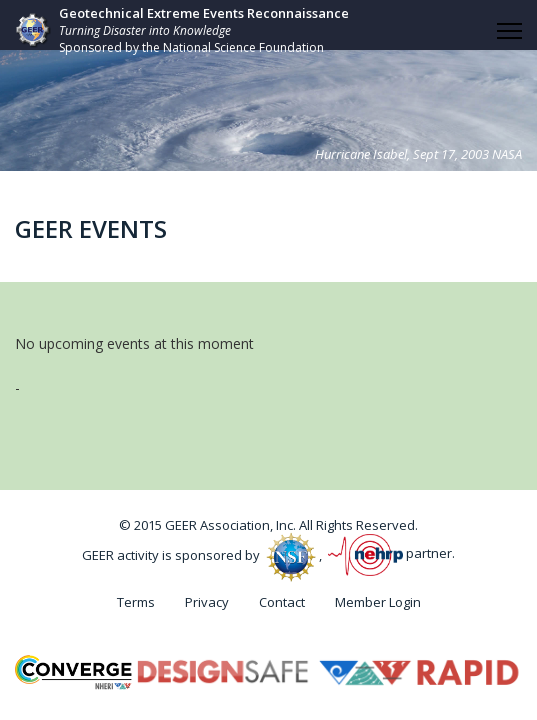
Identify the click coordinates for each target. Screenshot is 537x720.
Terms (136, 602)
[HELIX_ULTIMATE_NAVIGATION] (509, 31)
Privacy (207, 602)
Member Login (378, 602)
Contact (282, 602)
